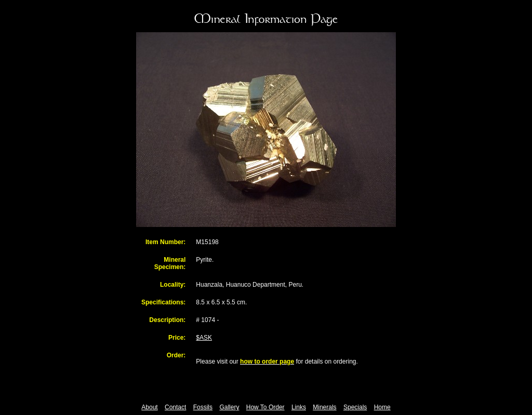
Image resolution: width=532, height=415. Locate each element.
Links (299, 407)
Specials (355, 407)
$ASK (204, 338)
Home (382, 407)
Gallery (229, 407)
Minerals (324, 407)
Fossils (203, 407)
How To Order (265, 407)
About (149, 407)
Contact (175, 407)
